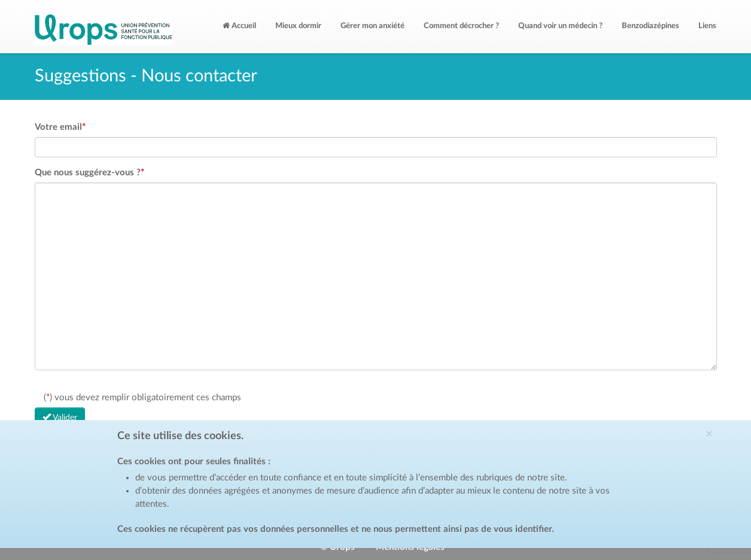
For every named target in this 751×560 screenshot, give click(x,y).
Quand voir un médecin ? (560, 26)
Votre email (60, 127)
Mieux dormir (298, 26)
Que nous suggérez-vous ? (89, 173)
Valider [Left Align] (60, 417)
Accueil (239, 26)
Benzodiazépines (650, 26)
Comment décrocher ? (461, 26)
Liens (707, 26)
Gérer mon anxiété (373, 26)
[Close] (724, 434)
